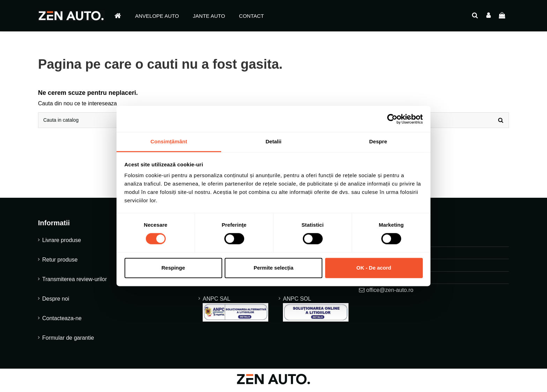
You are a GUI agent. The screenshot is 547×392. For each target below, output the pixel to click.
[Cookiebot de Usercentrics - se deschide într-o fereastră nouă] (392, 119)
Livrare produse (62, 243)
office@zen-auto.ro (390, 292)
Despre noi (56, 301)
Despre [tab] (378, 141)
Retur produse (60, 262)
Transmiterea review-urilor (74, 282)
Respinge (173, 268)
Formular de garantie (68, 340)
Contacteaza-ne (62, 321)
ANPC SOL (316, 311)
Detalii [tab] (273, 141)
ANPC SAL (235, 311)
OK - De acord (374, 268)
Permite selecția (273, 268)
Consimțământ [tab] (169, 141)
